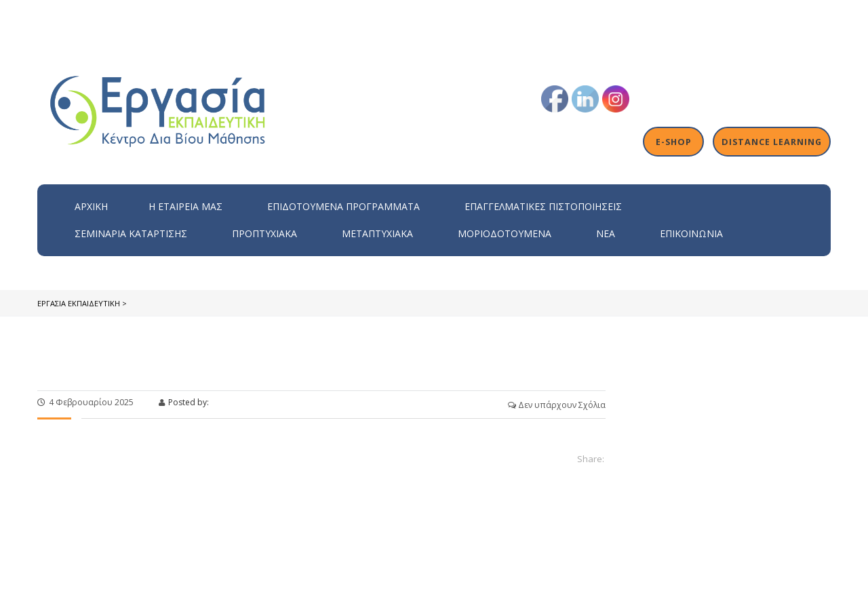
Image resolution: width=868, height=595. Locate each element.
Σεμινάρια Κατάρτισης (131, 233)
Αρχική (91, 206)
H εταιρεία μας (185, 206)
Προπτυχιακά (264, 233)
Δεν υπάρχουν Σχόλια (557, 405)
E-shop (676, 142)
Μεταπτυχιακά (377, 233)
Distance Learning (773, 142)
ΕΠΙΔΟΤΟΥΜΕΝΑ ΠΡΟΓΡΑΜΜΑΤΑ (343, 206)
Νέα (606, 233)
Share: (591, 459)
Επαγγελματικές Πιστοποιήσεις (543, 206)
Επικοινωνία (691, 233)
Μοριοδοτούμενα (505, 233)
